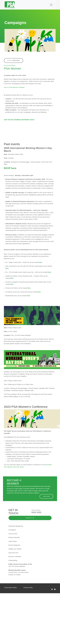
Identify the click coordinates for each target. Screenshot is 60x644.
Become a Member (15, 557)
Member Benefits (14, 537)
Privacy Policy (28, 588)
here (41, 262)
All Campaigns (14, 61)
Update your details (15, 549)
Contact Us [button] (30, 518)
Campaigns (12, 530)
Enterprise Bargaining (16, 526)
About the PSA (13, 553)
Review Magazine (14, 545)
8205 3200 (36, 512)
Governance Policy (11, 588)
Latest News (13, 541)
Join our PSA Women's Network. (14, 87)
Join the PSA (13, 534)
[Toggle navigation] (51, 5)
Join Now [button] (46, 496)
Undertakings (13, 560)
